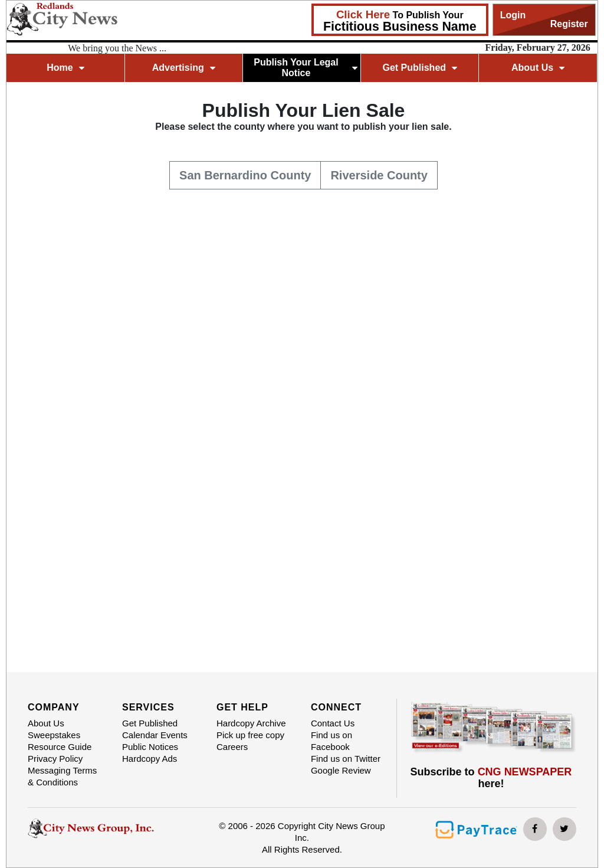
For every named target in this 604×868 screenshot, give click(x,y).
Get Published (420, 68)
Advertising (184, 68)
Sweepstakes (54, 735)
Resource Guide (60, 747)
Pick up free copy (250, 735)
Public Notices (150, 747)
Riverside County (379, 174)
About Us (538, 68)
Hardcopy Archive (251, 723)
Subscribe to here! (491, 778)
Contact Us (333, 723)
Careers (232, 747)
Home (65, 68)
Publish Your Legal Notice (305, 68)
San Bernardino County (245, 174)
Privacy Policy (55, 759)
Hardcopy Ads (150, 759)
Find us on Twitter (346, 759)
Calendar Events (155, 735)
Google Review (341, 770)
